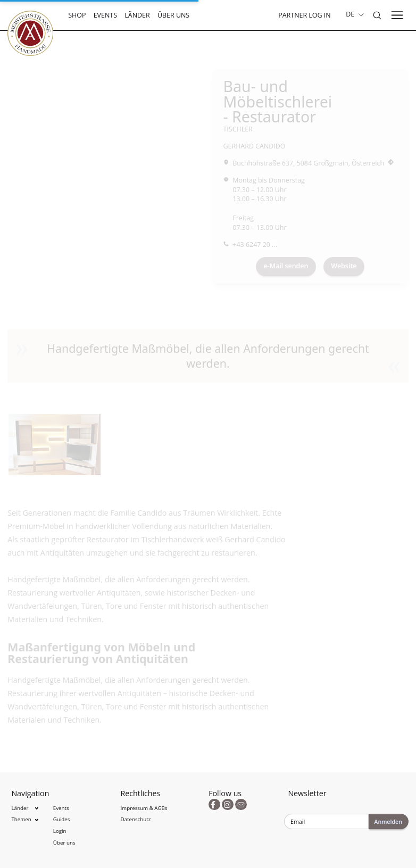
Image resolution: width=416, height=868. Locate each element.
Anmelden (388, 822)
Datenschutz (135, 819)
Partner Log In (304, 15)
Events (105, 15)
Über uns (173, 15)
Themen (21, 819)
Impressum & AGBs (144, 808)
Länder (137, 15)
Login (60, 831)
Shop (77, 15)
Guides (62, 819)
